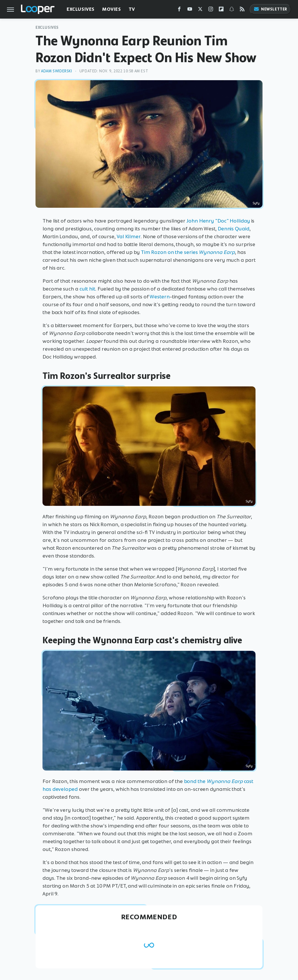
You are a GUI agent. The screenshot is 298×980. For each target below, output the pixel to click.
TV (132, 9)
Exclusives (81, 9)
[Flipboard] (221, 10)
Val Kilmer (129, 237)
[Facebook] (179, 10)
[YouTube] (190, 10)
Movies (112, 9)
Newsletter (270, 9)
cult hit (87, 289)
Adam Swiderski (56, 71)
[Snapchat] (232, 10)
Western (159, 297)
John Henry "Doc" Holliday (218, 221)
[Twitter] (200, 10)
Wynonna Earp (217, 252)
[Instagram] (211, 10)
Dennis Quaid (234, 229)
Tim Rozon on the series (169, 252)
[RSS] (242, 10)
